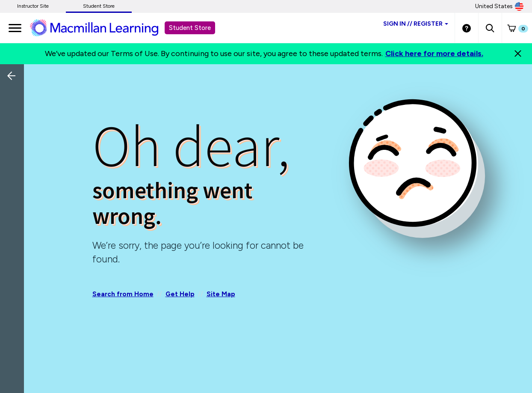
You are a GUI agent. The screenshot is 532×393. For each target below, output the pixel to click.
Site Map (221, 294)
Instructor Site (33, 6)
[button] (490, 28)
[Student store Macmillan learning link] (100, 27)
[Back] (14, 133)
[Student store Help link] (467, 28)
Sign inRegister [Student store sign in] (416, 24)
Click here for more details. (434, 54)
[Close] (518, 54)
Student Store (99, 6)
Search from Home (123, 294)
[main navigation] (15, 28)
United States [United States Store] (499, 6)
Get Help (180, 294)
